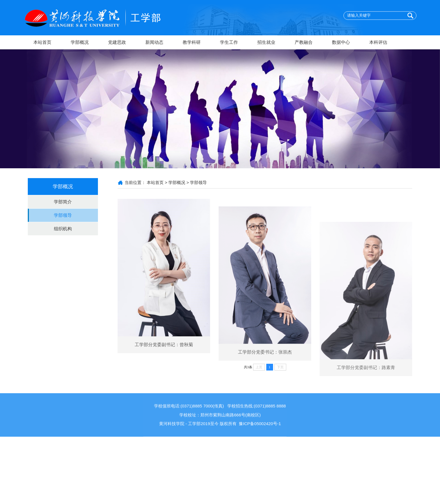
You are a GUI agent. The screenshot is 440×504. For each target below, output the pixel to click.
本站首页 (42, 43)
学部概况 (80, 43)
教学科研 (192, 43)
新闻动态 (154, 43)
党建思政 (117, 43)
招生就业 (266, 43)
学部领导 (63, 215)
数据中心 (341, 43)
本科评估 (378, 43)
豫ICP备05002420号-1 (260, 435)
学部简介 (63, 202)
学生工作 (229, 43)
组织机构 (63, 229)
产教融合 (304, 43)
